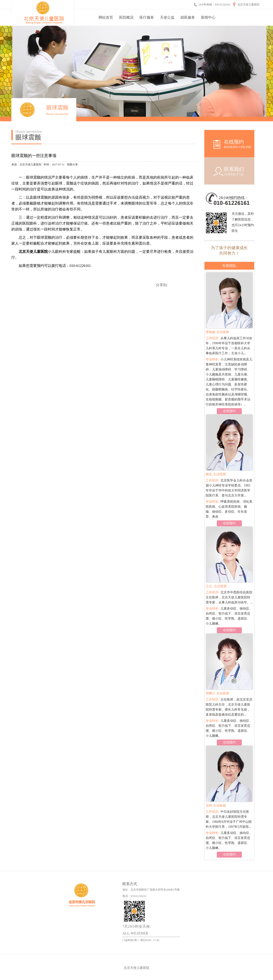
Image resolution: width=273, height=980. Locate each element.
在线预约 (229, 411)
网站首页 (106, 17)
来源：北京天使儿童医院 (26, 165)
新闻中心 (208, 17)
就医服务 (188, 17)
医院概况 (126, 17)
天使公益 (167, 17)
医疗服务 (147, 17)
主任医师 (217, 332)
